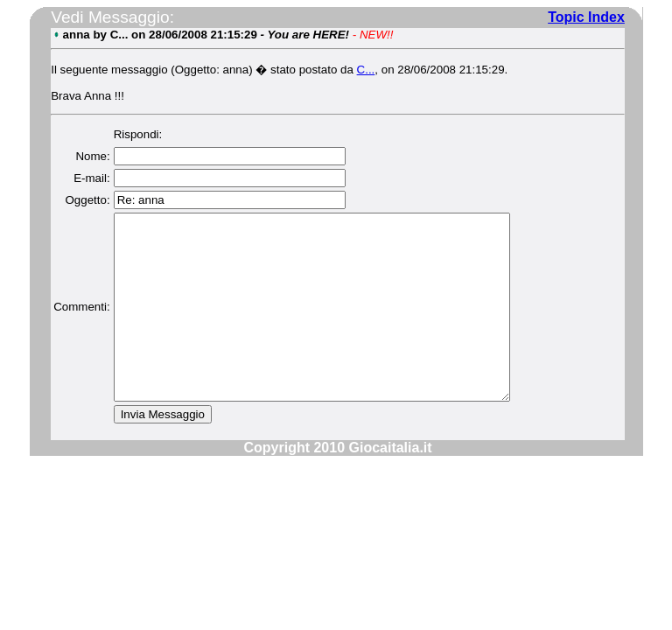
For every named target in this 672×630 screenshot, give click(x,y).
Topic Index (586, 17)
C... (365, 70)
